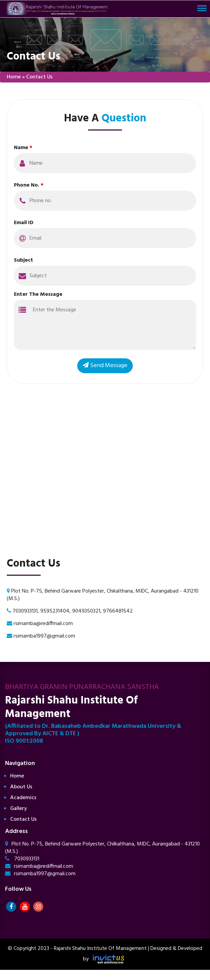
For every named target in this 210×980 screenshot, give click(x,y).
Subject (24, 260)
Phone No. (29, 185)
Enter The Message (38, 294)
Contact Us (23, 819)
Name (23, 148)
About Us (21, 787)
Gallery (18, 809)
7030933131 (22, 859)
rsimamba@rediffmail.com (39, 866)
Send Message (105, 366)
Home (14, 77)
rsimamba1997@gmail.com (40, 874)
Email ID (24, 223)
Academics (23, 798)
